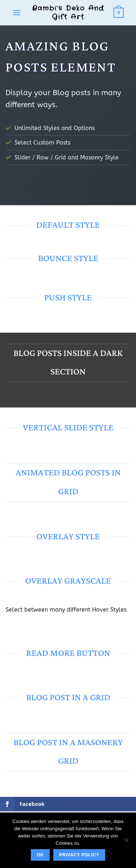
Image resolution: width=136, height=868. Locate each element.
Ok (40, 855)
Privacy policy (79, 855)
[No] (126, 842)
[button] (17, 13)
